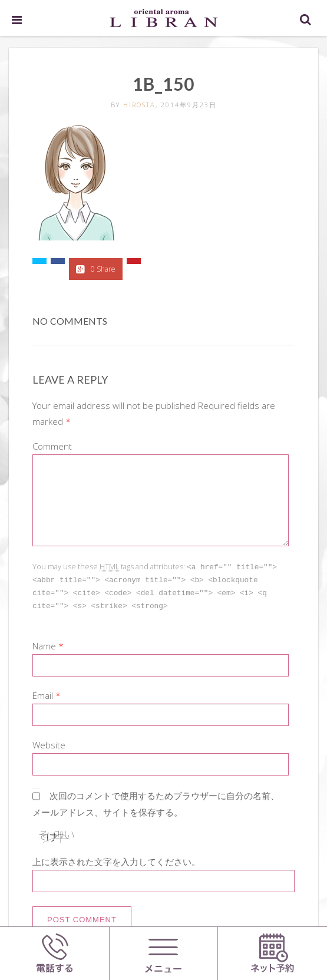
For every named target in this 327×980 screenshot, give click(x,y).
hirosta (139, 105)
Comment (52, 446)
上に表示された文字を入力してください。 (116, 859)
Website (49, 743)
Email (43, 693)
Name (44, 644)
